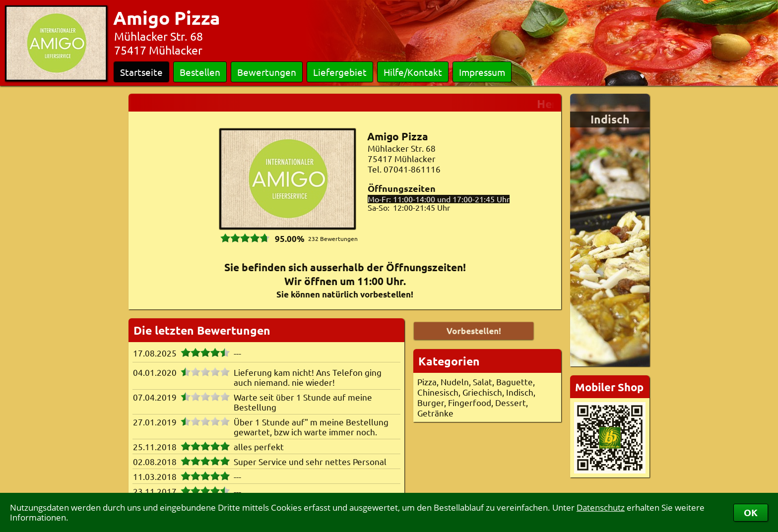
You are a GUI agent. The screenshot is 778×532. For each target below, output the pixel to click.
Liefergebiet (340, 72)
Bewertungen (267, 72)
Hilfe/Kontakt (413, 72)
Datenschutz (601, 507)
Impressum (482, 72)
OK (751, 512)
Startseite (141, 72)
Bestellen (200, 72)
